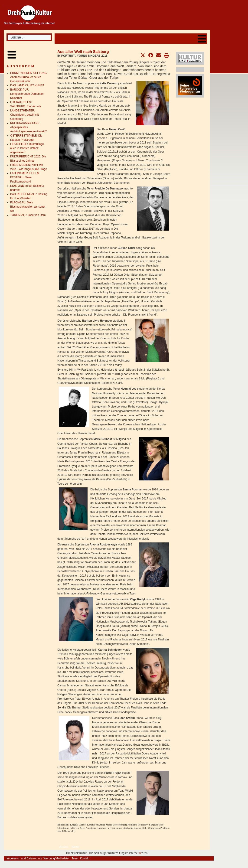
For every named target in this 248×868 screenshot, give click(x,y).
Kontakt (85, 858)
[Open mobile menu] (202, 39)
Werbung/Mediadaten (57, 858)
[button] (143, 55)
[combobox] (29, 37)
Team (75, 858)
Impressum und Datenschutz (24, 858)
